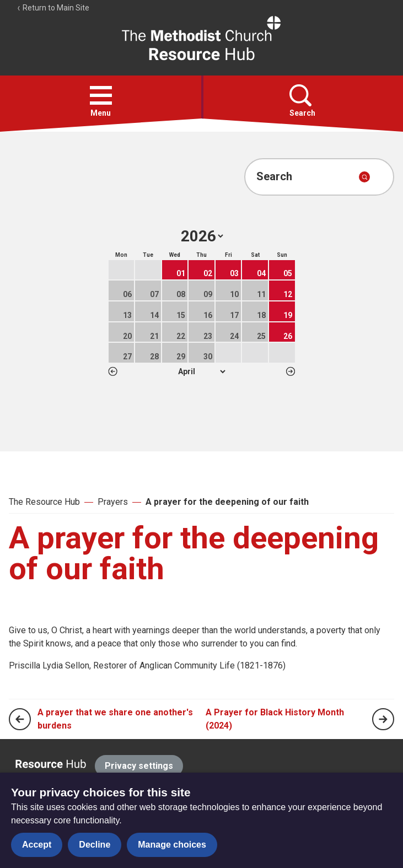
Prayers (113, 502)
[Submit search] (364, 177)
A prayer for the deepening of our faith (227, 502)
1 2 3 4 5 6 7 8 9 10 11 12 (201, 371)
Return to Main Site (53, 8)
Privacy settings (139, 766)
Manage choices (172, 845)
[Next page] (383, 719)
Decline (95, 845)
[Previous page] (20, 719)
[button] (101, 95)
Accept (37, 845)
